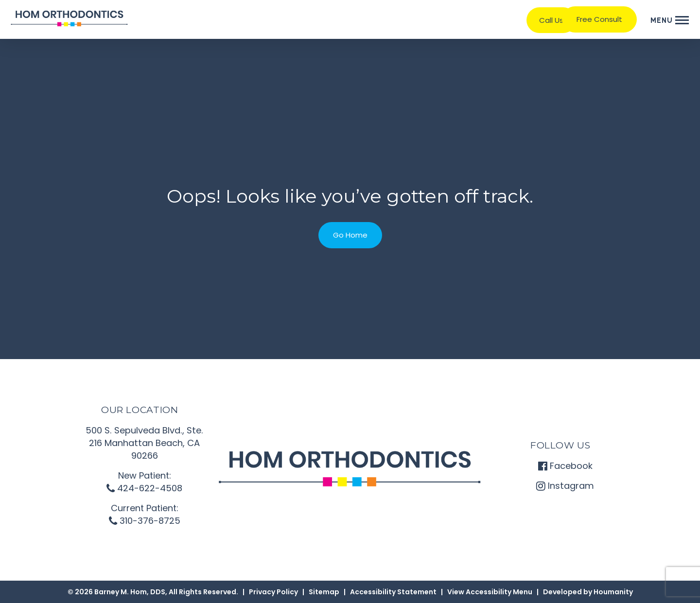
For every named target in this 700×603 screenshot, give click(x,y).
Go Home (350, 235)
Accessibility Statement (393, 592)
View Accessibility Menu (490, 592)
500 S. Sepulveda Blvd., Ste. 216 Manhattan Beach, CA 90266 (145, 443)
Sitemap (324, 592)
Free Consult (599, 19)
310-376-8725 (144, 521)
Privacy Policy (273, 592)
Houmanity (613, 592)
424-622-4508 (144, 488)
